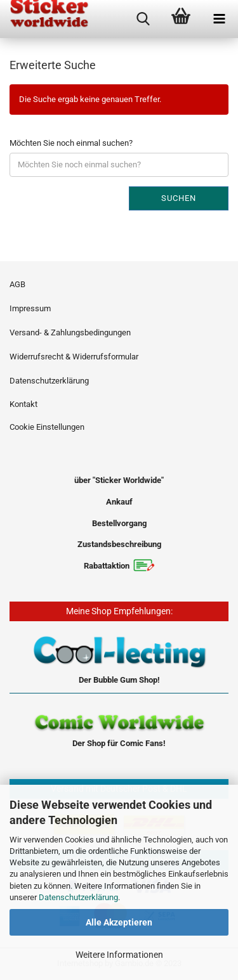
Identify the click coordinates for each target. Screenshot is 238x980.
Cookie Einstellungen (47, 427)
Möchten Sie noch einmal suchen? (71, 143)
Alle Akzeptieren (119, 922)
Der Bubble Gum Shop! (119, 680)
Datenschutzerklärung (78, 897)
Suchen (179, 198)
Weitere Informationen (119, 955)
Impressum (30, 308)
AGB (17, 284)
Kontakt (23, 404)
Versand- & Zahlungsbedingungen (70, 332)
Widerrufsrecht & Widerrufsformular (74, 357)
